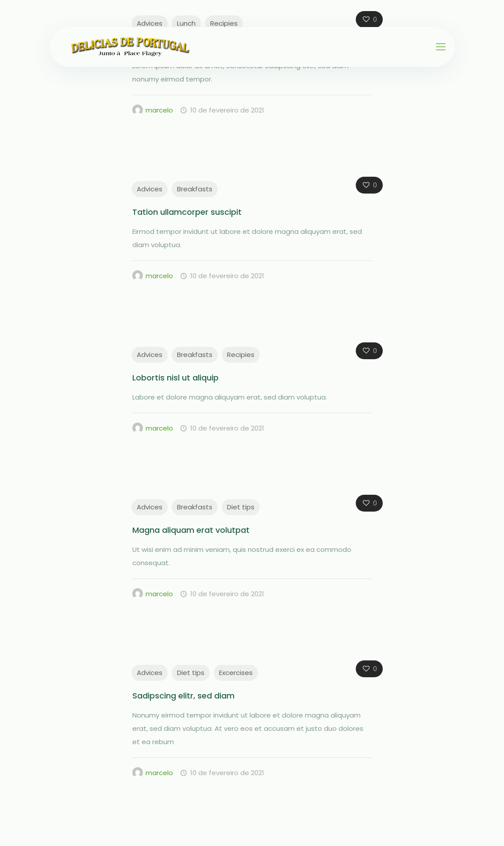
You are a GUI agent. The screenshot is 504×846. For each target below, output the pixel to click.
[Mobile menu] (441, 47)
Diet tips (241, 507)
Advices (150, 23)
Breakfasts (195, 189)
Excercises (236, 673)
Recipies (224, 23)
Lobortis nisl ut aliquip (175, 378)
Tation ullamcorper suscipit (187, 212)
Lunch (186, 23)
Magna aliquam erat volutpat (191, 530)
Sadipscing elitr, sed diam (183, 696)
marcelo (159, 110)
